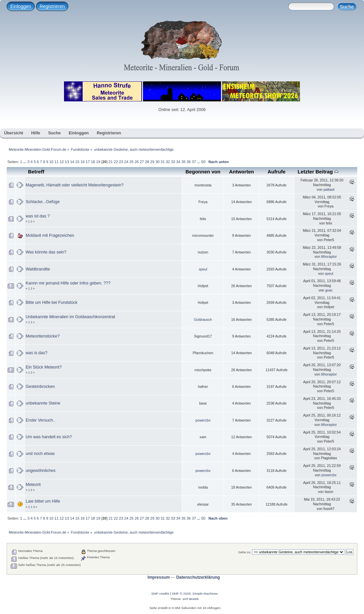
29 (152, 162)
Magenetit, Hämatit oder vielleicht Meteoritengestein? (75, 185)
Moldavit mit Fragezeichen (50, 235)
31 (163, 162)
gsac (329, 290)
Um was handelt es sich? (49, 437)
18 (93, 162)
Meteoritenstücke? (43, 336)
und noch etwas (40, 454)
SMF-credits (160, 593)
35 (183, 162)
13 (67, 162)
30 (157, 162)
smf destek (191, 599)
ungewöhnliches (40, 471)
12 (62, 162)
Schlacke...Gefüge (43, 202)
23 (121, 162)
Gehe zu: (245, 552)
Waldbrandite (38, 269)
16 (82, 162)
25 (131, 162)
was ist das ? (38, 216)
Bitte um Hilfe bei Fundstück (51, 302)
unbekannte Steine (43, 403)
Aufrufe (277, 172)
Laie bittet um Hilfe (43, 501)
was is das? (36, 353)
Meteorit (33, 485)
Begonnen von (203, 172)
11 (56, 162)
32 (168, 162)
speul (203, 269)
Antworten (241, 172)
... (25, 162)
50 (203, 162)
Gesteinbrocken (40, 387)
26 (137, 162)
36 (189, 162)
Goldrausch (203, 320)
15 (77, 162)
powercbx (203, 420)
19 (98, 162)
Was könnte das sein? (46, 252)
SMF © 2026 (181, 593)
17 (88, 162)
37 (194, 162)
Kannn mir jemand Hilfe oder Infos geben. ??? (68, 283)
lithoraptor (329, 256)
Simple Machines (205, 593)
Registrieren (52, 6)
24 (126, 162)
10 (51, 162)
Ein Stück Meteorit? (44, 367)
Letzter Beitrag (318, 172)
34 (178, 162)
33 (173, 162)
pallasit (329, 189)
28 (147, 162)
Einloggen (21, 6)
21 (111, 162)
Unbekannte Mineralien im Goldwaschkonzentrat (70, 317)
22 (116, 162)
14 (72, 162)
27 (142, 162)
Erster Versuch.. (40, 420)
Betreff (36, 172)
